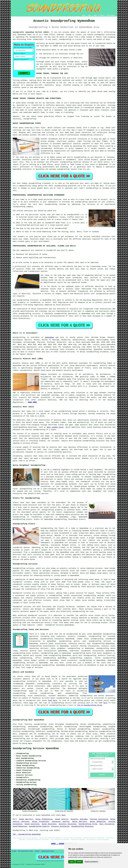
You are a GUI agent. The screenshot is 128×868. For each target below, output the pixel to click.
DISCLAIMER (111, 15)
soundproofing (36, 37)
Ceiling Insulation (99, 819)
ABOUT (95, 15)
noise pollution (91, 739)
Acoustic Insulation (60, 826)
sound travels (81, 43)
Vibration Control (61, 822)
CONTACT (102, 15)
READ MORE (32, 402)
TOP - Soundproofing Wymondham (27, 834)
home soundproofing (52, 656)
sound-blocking (55, 452)
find (20, 724)
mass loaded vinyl (55, 427)
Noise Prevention (41, 822)
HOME (84, 15)
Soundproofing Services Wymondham (36, 748)
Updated (37, 851)
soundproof (41, 69)
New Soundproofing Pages (26, 851)
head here (53, 700)
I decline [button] (79, 862)
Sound (39, 50)
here (105, 703)
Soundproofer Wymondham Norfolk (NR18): (31, 32)
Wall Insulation (107, 824)
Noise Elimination (44, 819)
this (31, 703)
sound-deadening (20, 427)
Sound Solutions (32, 824)
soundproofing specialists (25, 347)
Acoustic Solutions (68, 824)
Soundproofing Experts (39, 826)
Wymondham (49, 337)
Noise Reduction (98, 822)
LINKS (89, 15)
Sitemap (14, 851)
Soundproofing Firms (88, 824)
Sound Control (62, 819)
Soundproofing (19, 337)
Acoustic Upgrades (79, 819)
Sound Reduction (20, 826)
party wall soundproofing (84, 656)
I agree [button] (72, 862)
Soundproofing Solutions (82, 826)
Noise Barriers (80, 822)
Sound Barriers (26, 819)
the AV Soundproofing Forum (90, 705)
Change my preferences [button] (91, 862)
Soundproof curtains (22, 607)
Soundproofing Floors (48, 851)
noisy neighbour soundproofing (65, 648)
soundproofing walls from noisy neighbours (93, 653)
